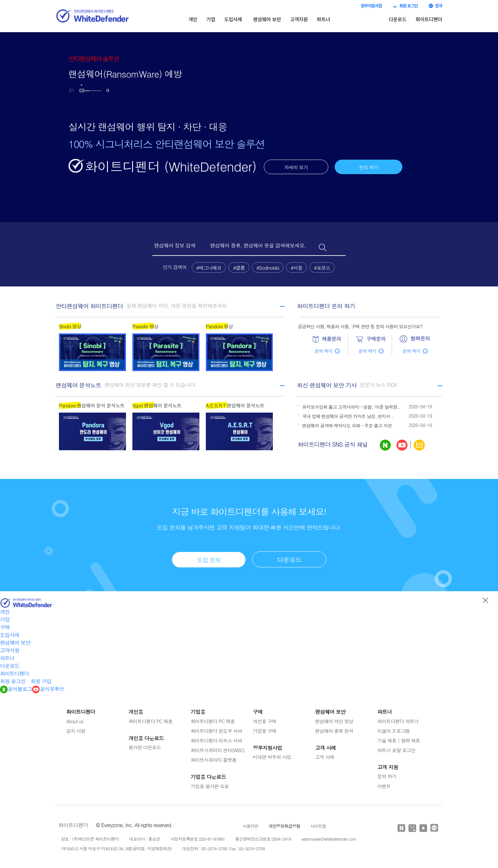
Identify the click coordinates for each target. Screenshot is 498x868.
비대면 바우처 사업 (272, 756)
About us (75, 719)
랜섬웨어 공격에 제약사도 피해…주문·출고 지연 (347, 425)
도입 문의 (209, 558)
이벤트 (384, 784)
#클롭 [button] (239, 268)
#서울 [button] (296, 268)
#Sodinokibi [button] (268, 268)
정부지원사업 (371, 6)
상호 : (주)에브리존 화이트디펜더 (90, 838)
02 (81, 90)
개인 (193, 19)
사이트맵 (318, 825)
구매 (5, 625)
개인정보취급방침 (284, 825)
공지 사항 (76, 729)
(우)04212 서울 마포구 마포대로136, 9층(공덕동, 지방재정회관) (116, 847)
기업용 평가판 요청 (210, 784)
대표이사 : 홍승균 (145, 838)
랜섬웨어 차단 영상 (334, 719)
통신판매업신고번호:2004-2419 (263, 838)
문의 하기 (369, 167)
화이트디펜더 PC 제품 (150, 719)
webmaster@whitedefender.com (329, 838)
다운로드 (398, 19)
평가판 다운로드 (145, 746)
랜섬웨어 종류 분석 (334, 729)
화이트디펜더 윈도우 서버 (216, 729)
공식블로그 (16, 687)
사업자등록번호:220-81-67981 (198, 838)
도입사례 (233, 19)
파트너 (324, 19)
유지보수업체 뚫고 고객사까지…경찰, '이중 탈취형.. (351, 407)
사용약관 (250, 825)
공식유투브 (48, 687)
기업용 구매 (265, 729)
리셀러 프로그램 (393, 729)
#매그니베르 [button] (209, 268)
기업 (211, 19)
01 (72, 90)
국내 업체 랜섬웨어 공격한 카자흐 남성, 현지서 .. (348, 416)
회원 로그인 (405, 6)
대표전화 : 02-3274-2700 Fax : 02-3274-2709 (224, 847)
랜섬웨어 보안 (267, 19)
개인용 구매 (265, 719)
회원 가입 (41, 680)
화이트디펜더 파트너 (398, 719)
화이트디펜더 (429, 19)
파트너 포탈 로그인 (396, 749)
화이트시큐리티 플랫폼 (214, 758)
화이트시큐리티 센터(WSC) (218, 749)
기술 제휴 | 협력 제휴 (399, 739)
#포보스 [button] (322, 268)
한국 (436, 6)
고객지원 (299, 19)
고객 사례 (325, 756)
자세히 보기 (296, 167)
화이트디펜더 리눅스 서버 (216, 739)
